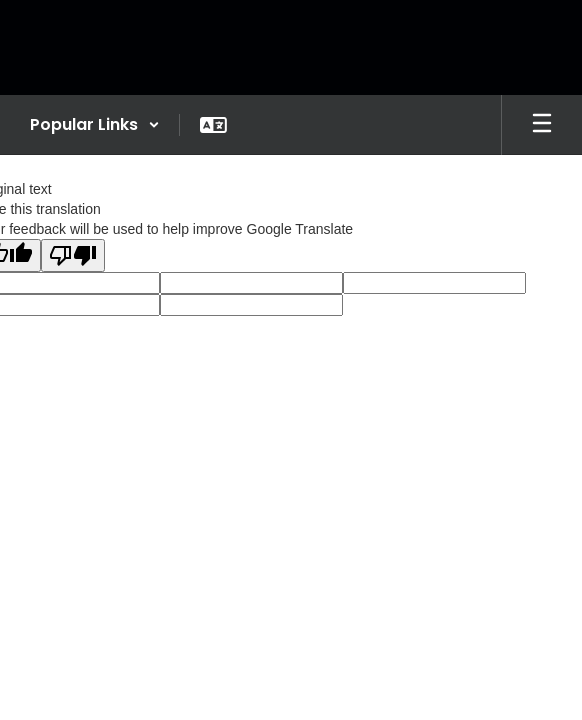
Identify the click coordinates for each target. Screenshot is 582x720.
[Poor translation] (73, 255)
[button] (95, 125)
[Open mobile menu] (542, 125)
